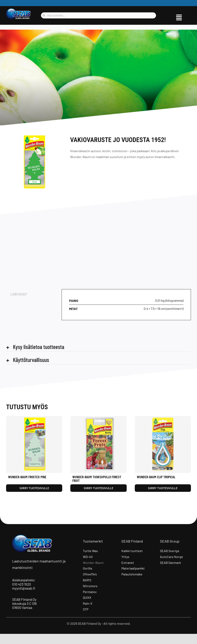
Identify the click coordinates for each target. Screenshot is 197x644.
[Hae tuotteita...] (98, 15)
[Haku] (44, 15)
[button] (98, 347)
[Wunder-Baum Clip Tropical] (163, 418)
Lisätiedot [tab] (19, 294)
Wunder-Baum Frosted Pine (27, 477)
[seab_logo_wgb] (19, 10)
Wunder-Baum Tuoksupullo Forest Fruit (97, 479)
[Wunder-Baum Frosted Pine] (34, 418)
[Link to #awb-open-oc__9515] (179, 17)
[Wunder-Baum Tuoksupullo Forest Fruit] (98, 418)
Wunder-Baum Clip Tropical (156, 477)
